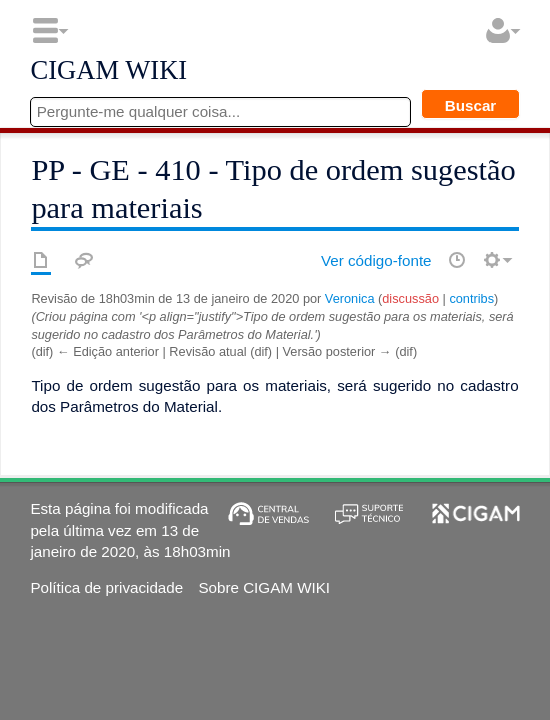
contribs (471, 298)
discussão (410, 298)
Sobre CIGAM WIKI (264, 587)
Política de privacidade (106, 587)
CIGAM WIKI (108, 71)
